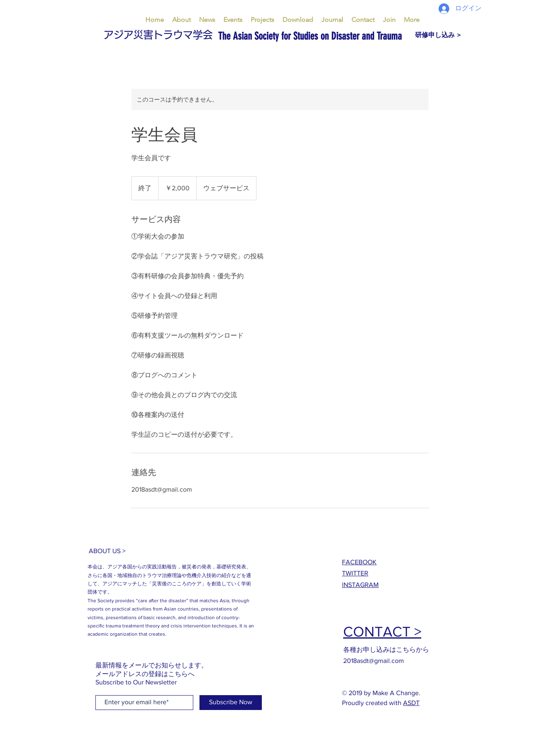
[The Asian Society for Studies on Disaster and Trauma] (365, 36)
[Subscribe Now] (231, 703)
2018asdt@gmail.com (374, 661)
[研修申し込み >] (438, 35)
